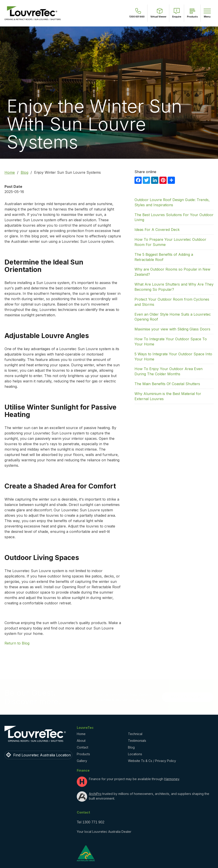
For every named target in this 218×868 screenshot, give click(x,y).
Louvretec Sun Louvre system (30, 220)
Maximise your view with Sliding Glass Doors (172, 329)
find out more (63, 628)
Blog (24, 172)
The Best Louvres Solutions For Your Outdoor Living (174, 217)
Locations (135, 754)
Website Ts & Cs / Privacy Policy (152, 761)
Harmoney (172, 779)
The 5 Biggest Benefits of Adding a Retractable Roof (164, 257)
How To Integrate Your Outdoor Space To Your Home (171, 342)
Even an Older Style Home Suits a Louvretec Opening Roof (173, 317)
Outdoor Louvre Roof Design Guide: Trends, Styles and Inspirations (172, 202)
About (81, 741)
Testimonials (137, 741)
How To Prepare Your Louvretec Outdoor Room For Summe (170, 242)
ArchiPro (95, 794)
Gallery (82, 761)
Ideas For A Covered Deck (157, 230)
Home (10, 172)
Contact (83, 747)
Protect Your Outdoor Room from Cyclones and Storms (172, 302)
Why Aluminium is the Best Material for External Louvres (168, 396)
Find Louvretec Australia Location (42, 755)
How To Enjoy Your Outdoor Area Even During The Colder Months (168, 371)
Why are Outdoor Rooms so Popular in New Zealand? (172, 272)
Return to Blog (17, 643)
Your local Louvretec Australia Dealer (104, 832)
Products (83, 754)
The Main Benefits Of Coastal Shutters (167, 384)
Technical (135, 734)
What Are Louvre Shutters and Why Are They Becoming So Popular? (174, 287)
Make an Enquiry (188, 697)
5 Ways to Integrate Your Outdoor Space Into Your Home (173, 357)
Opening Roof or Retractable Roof (91, 587)
